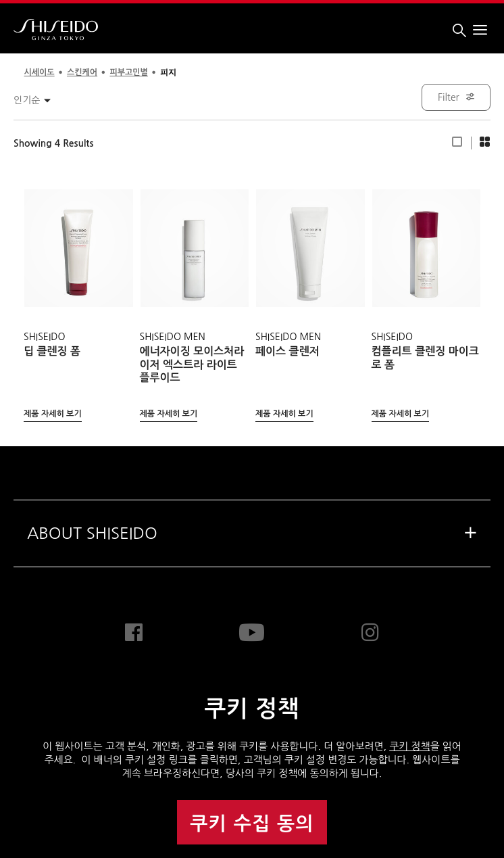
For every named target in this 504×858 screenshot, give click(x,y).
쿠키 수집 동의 (252, 824)
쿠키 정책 (409, 746)
